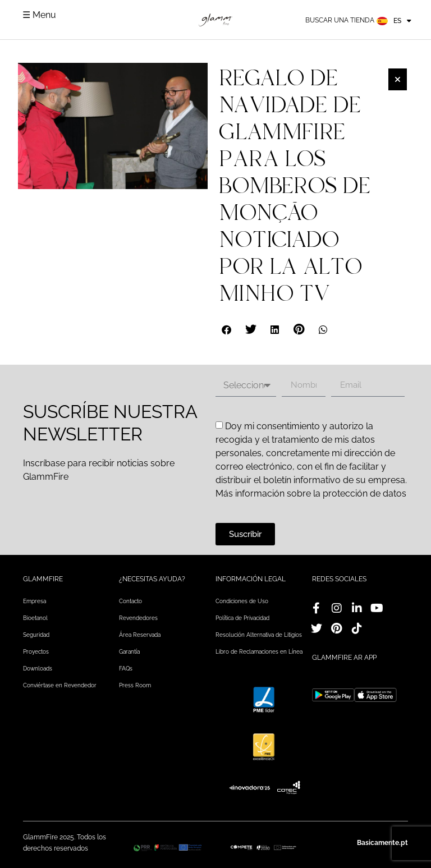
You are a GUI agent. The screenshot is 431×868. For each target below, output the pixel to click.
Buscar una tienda (340, 20)
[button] (227, 330)
